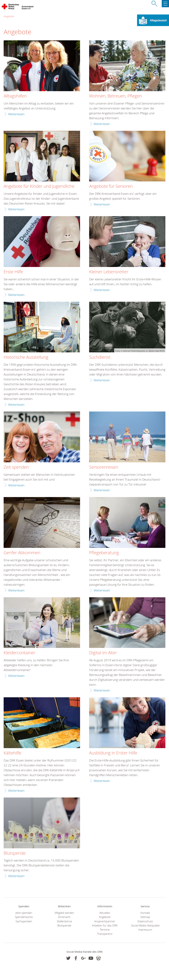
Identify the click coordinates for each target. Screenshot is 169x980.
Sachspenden (24, 921)
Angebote (9, 16)
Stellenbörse (64, 921)
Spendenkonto (24, 917)
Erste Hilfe (13, 272)
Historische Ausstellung (26, 357)
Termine (105, 930)
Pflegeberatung (104, 553)
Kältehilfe (12, 753)
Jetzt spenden (24, 913)
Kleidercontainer (19, 653)
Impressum (145, 930)
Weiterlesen (16, 114)
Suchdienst (100, 357)
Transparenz (105, 934)
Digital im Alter (103, 653)
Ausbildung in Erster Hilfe (113, 753)
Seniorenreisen (104, 467)
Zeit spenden (16, 467)
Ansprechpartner (105, 921)
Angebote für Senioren (111, 186)
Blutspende (15, 853)
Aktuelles (105, 913)
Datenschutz (145, 921)
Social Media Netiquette (145, 925)
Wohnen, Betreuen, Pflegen (116, 96)
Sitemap (145, 917)
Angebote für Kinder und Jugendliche (39, 186)
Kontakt (145, 913)
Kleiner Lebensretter (109, 272)
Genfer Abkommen (22, 553)
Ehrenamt (64, 917)
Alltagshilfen (15, 96)
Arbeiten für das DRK (105, 925)
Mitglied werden (64, 913)
